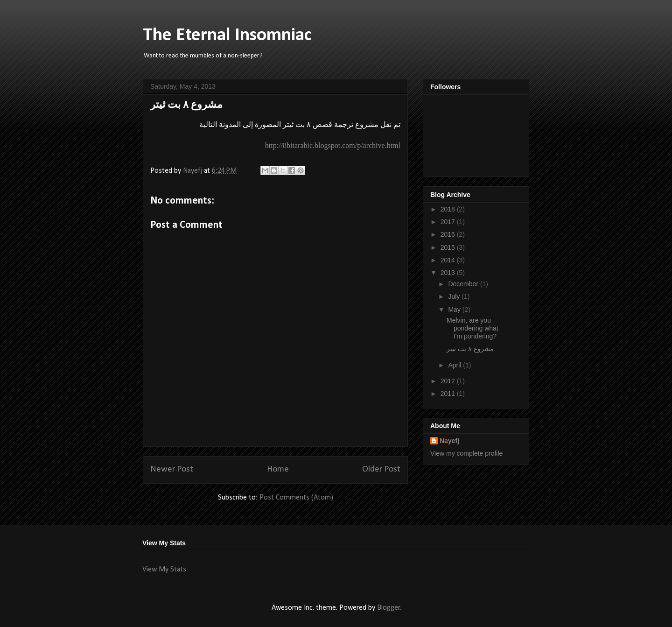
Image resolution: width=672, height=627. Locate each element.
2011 (449, 394)
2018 (449, 209)
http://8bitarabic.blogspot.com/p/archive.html (333, 145)
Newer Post (172, 469)
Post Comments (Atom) (296, 498)
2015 (449, 247)
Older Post (381, 469)
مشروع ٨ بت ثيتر (470, 349)
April (455, 365)
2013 (449, 273)
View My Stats (164, 570)
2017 (449, 222)
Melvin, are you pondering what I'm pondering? (472, 328)
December (464, 284)
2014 (449, 260)
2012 (449, 381)
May (455, 310)
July (455, 296)
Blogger (388, 608)
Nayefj (449, 441)
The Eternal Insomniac (227, 35)
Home (278, 469)
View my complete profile (466, 453)
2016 (449, 234)
